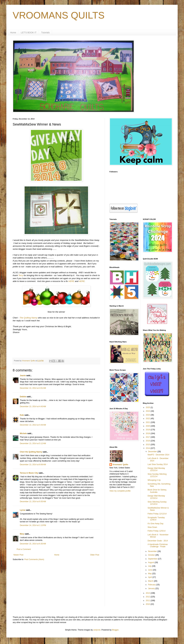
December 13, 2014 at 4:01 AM (33, 388)
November (153, 551)
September (153, 559)
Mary (22, 534)
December (153, 452)
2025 (148, 407)
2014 (148, 448)
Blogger (115, 630)
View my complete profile (120, 491)
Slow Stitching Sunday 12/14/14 (157, 503)
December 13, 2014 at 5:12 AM (33, 443)
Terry (21, 275)
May (150, 574)
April (150, 577)
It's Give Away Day (155, 524)
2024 (148, 411)
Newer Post (18, 555)
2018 (148, 433)
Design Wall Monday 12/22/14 (156, 469)
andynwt (97, 630)
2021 (148, 422)
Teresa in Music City (29, 473)
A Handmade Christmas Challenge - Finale (158, 545)
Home (13, 33)
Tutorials (45, 33)
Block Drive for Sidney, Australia (157, 491)
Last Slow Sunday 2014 (158, 464)
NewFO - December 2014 (158, 455)
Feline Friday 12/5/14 (156, 531)
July (150, 566)
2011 (148, 601)
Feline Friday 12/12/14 (157, 514)
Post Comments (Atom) (34, 559)
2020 (148, 426)
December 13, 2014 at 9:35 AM (33, 502)
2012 (148, 597)
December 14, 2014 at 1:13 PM (33, 525)
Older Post (95, 555)
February (152, 585)
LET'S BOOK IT (29, 33)
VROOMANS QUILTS (59, 15)
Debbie (23, 397)
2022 (148, 419)
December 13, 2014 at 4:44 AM (33, 425)
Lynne (23, 510)
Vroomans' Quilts (120, 465)
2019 (148, 430)
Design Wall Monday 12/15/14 (156, 497)
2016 (148, 441)
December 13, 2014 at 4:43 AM (33, 406)
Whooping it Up (154, 480)
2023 (148, 415)
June (150, 570)
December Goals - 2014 (158, 541)
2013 (148, 593)
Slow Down (152, 527)
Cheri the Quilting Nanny (31, 452)
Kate (22, 415)
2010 (148, 604)
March (151, 581)
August (151, 562)
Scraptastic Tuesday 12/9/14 (156, 519)
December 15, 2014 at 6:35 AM (33, 544)
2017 (148, 437)
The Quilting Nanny (28, 318)
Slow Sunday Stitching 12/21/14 (157, 475)
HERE (71, 281)
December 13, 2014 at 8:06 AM (33, 465)
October (152, 555)
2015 (148, 445)
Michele (23, 433)
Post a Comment (24, 549)
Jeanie (23, 376)
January (152, 588)
